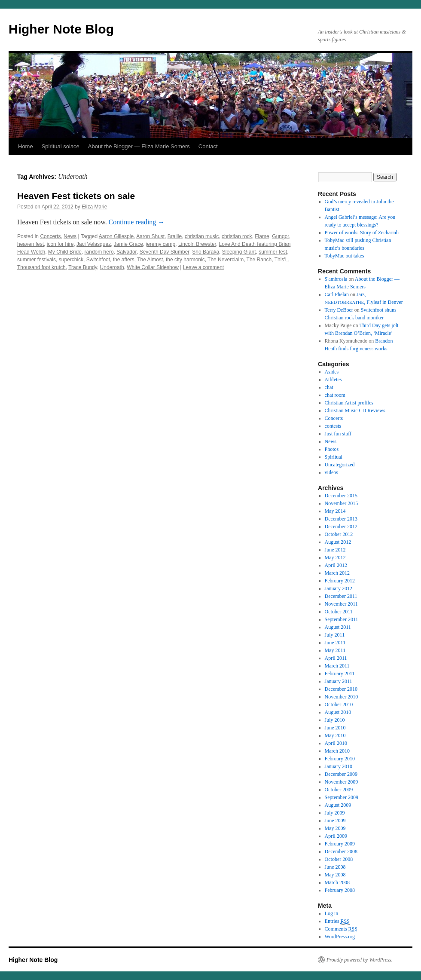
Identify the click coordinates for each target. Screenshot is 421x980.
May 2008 (335, 875)
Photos (332, 449)
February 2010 (340, 759)
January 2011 (339, 681)
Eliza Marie (94, 207)
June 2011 (335, 643)
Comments (341, 929)
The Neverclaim (226, 260)
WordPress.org (340, 937)
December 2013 (341, 519)
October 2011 (339, 612)
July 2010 (335, 720)
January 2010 (339, 766)
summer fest (273, 252)
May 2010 (335, 735)
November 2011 (341, 604)
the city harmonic (185, 260)
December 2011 (341, 596)
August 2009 (338, 805)
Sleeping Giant (239, 252)
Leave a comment (203, 267)
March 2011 (337, 666)
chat (329, 387)
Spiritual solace (61, 146)
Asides (332, 372)
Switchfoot (98, 260)
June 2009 (335, 821)
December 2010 (341, 689)
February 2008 (340, 890)
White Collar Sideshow (153, 267)
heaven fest (31, 244)
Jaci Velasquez (94, 244)
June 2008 (335, 867)
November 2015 (342, 503)
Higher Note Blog (61, 29)
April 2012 (336, 565)
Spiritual (334, 457)
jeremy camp (161, 244)
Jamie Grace (128, 244)
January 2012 (339, 588)
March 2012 (337, 573)
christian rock (237, 236)
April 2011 (336, 658)
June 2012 (335, 550)
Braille (175, 236)
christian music (202, 236)
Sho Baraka (206, 252)
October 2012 (339, 534)
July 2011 (335, 635)
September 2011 (342, 619)
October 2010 (339, 704)
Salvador (127, 252)
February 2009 (340, 844)
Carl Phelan (337, 294)
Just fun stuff (338, 434)
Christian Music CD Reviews (355, 410)
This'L (281, 260)
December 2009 (341, 774)
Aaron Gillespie (116, 236)
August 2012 (338, 542)
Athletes (333, 380)
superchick (71, 260)
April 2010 (336, 743)
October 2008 (339, 859)
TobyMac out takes (345, 256)
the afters (124, 260)
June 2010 (335, 728)
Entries (337, 921)
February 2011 (340, 674)
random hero (99, 252)
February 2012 (340, 581)
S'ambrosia (336, 279)
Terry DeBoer (339, 310)
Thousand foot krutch (41, 267)
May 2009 (335, 828)
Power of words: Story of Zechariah (362, 233)
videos (331, 472)
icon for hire (60, 244)
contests (333, 426)
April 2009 (336, 836)
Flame (262, 236)
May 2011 (335, 650)
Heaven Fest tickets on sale (76, 196)
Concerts (50, 236)
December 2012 (341, 527)
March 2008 (337, 882)
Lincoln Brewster (197, 244)
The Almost (150, 260)
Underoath (112, 267)
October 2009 (339, 790)
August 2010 (338, 712)
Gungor (280, 236)
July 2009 (335, 813)
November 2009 (342, 782)
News (70, 236)
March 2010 (337, 751)
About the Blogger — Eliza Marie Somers (139, 146)
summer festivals (37, 260)
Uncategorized (340, 465)
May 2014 (335, 511)
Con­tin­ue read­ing (137, 222)
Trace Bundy (83, 267)
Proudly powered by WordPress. (360, 960)
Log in (332, 913)
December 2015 (341, 496)
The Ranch (259, 260)
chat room (335, 395)
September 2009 (342, 797)
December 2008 (341, 851)
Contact (208, 146)
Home (26, 146)
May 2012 (335, 557)
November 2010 (342, 697)
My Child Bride (65, 252)
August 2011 (338, 627)
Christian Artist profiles (349, 403)
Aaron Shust (150, 236)
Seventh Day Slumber (165, 252)
